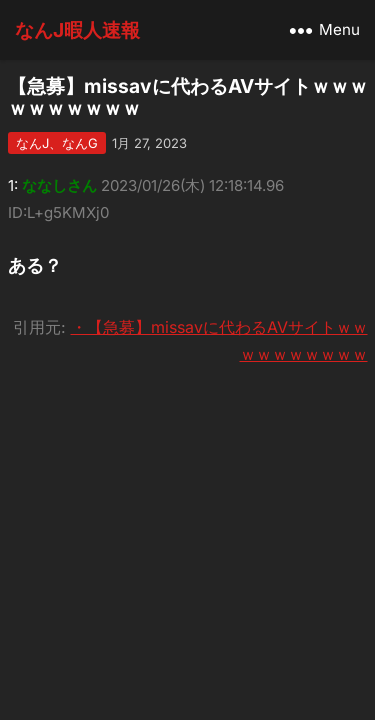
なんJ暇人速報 (77, 30)
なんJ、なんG (57, 143)
